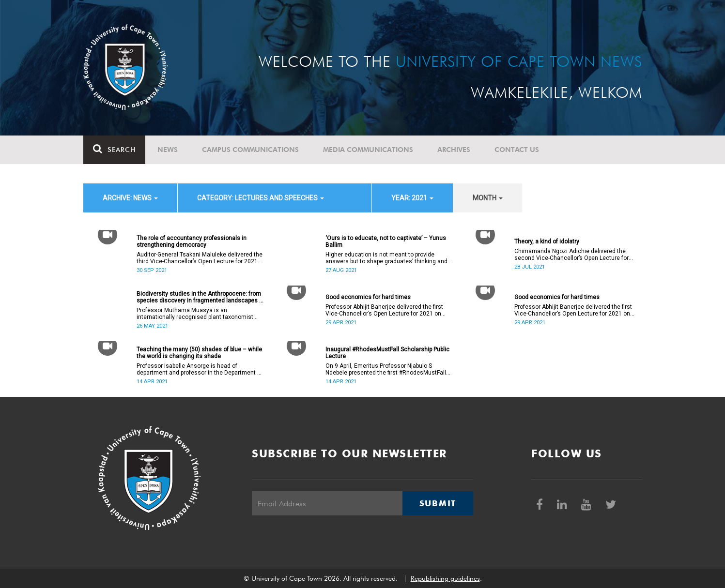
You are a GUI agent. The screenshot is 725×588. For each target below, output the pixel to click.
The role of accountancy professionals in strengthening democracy (192, 241)
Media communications (368, 150)
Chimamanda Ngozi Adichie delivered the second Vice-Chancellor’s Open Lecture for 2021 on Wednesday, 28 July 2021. (571, 255)
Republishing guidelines (445, 578)
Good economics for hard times (368, 297)
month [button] (488, 198)
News (168, 150)
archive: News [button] (130, 198)
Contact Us (517, 150)
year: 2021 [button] (412, 198)
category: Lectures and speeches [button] (261, 198)
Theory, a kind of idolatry (547, 241)
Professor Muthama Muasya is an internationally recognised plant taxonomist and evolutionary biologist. (195, 314)
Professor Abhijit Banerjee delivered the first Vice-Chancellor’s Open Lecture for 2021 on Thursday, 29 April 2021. (384, 310)
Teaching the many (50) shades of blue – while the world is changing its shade (199, 353)
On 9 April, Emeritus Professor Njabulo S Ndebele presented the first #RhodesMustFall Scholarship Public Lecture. (386, 369)
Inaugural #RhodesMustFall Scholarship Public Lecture (387, 353)
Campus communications (250, 150)
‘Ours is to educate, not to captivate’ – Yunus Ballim (386, 241)
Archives (454, 150)
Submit (438, 503)
